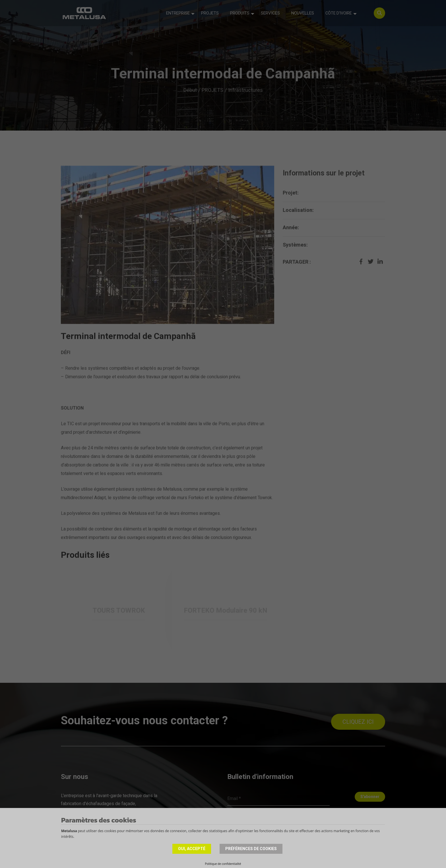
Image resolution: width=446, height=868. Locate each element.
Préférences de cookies (251, 849)
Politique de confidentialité (223, 864)
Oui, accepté (192, 849)
